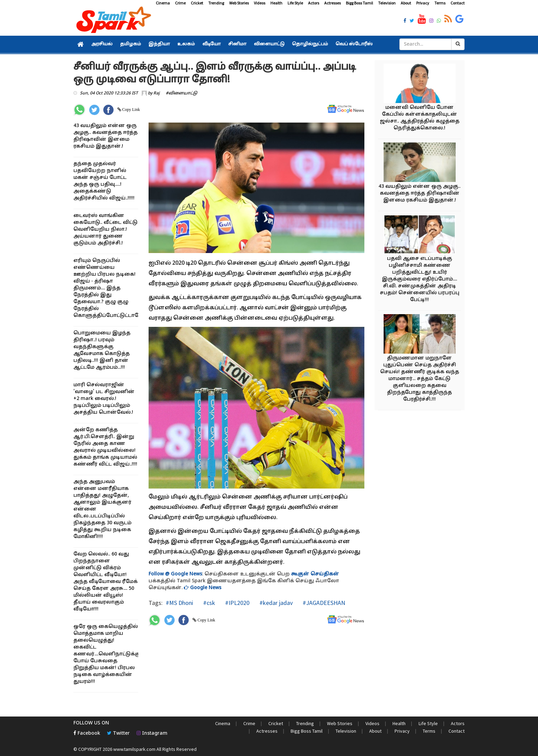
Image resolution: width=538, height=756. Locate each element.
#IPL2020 (237, 603)
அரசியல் (102, 44)
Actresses (332, 3)
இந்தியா (159, 44)
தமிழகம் (131, 44)
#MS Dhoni (179, 603)
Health (276, 3)
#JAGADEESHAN (323, 603)
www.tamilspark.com (134, 749)
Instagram (152, 734)
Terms (440, 3)
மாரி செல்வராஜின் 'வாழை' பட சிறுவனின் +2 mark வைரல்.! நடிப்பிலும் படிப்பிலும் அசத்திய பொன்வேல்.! (104, 399)
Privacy (423, 3)
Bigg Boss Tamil (359, 3)
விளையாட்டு (269, 44)
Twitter (118, 734)
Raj (156, 93)
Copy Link (131, 110)
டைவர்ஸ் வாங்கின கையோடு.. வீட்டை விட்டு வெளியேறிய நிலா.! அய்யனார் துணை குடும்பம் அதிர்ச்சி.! (106, 230)
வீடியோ (212, 44)
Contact (458, 3)
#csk (208, 603)
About (406, 3)
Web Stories (239, 3)
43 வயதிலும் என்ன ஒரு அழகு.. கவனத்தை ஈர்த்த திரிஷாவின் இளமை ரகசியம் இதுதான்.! (419, 193)
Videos (260, 3)
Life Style (295, 3)
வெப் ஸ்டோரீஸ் (354, 44)
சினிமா (237, 44)
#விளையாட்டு (182, 93)
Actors (314, 3)
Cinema (163, 3)
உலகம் (186, 44)
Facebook (87, 734)
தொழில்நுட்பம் (310, 44)
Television (387, 3)
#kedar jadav (275, 603)
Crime (180, 3)
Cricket (197, 3)
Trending (216, 3)
